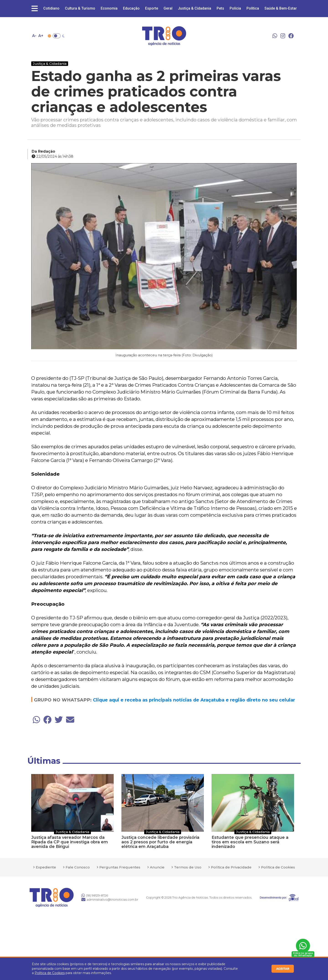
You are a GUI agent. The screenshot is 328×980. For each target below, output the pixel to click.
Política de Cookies (50, 973)
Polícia (235, 8)
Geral (168, 8)
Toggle (57, 36)
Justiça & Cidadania (195, 8)
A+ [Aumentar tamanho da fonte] (41, 36)
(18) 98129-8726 (95, 895)
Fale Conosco (78, 867)
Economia (109, 8)
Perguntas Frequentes (120, 867)
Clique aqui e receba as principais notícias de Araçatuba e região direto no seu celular (194, 700)
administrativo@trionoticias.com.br (110, 899)
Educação (131, 8)
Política (253, 8)
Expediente (46, 867)
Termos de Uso (188, 867)
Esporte (152, 8)
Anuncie (157, 867)
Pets (220, 8)
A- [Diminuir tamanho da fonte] (34, 36)
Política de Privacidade (231, 867)
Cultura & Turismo (80, 8)
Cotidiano (51, 8)
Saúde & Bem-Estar (281, 8)
